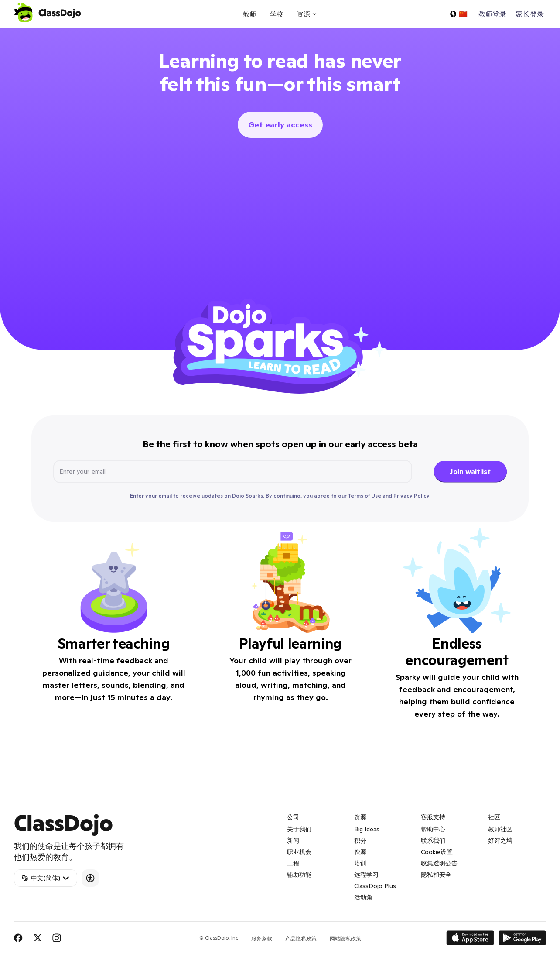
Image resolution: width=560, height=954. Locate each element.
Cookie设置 (437, 852)
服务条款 (262, 939)
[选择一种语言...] (458, 14)
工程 (293, 863)
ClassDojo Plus (375, 886)
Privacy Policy (411, 496)
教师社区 (500, 829)
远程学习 (366, 875)
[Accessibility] (90, 878)
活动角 (363, 897)
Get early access (280, 125)
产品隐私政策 (301, 939)
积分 (360, 841)
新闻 (293, 841)
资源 (360, 852)
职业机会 (299, 852)
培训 (360, 863)
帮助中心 (433, 829)
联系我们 (433, 841)
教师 (249, 14)
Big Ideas (367, 829)
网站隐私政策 (345, 939)
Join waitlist (470, 471)
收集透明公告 (439, 863)
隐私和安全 (436, 875)
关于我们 (299, 829)
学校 (277, 14)
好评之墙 (500, 841)
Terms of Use (365, 496)
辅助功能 (299, 875)
